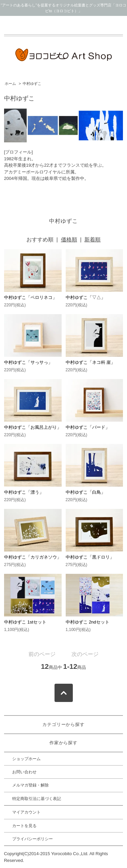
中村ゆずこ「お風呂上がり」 (33, 427)
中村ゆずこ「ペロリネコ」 (30, 297)
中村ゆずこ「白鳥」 (86, 492)
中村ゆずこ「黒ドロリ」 (90, 557)
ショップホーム (26, 759)
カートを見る (24, 826)
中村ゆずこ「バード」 (88, 427)
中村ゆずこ (32, 84)
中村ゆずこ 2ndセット (88, 622)
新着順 (92, 240)
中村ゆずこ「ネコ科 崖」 (91, 362)
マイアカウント (26, 812)
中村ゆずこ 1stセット (25, 622)
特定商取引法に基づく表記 (37, 799)
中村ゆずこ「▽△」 (86, 297)
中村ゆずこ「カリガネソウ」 (33, 557)
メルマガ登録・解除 (30, 785)
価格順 (69, 240)
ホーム (10, 84)
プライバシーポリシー (33, 839)
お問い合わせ (24, 772)
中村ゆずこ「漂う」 (24, 492)
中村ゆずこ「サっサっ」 (28, 362)
